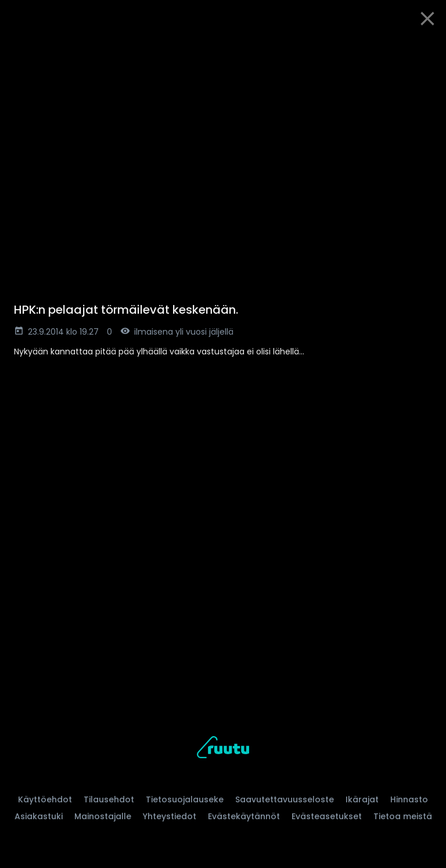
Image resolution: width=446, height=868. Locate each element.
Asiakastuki (39, 816)
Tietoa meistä (403, 816)
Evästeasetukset (327, 816)
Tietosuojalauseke (185, 799)
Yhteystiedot (170, 816)
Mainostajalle (103, 816)
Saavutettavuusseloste (285, 799)
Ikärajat (362, 799)
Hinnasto (409, 799)
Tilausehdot (109, 799)
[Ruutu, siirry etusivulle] (223, 749)
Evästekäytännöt (244, 816)
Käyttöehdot (45, 799)
